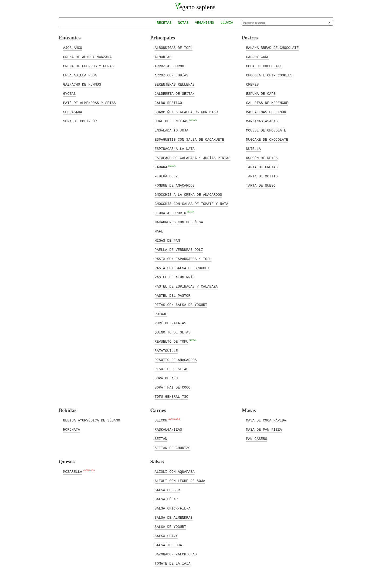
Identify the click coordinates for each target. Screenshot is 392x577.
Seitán (161, 438)
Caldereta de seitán (175, 93)
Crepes (252, 84)
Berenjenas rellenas (175, 84)
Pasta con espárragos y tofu (183, 259)
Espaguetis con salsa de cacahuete (189, 139)
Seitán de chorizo (173, 448)
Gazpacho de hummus (82, 84)
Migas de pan (167, 240)
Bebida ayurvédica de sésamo (92, 420)
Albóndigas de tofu (174, 48)
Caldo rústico (168, 103)
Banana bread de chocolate (272, 48)
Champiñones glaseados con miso (186, 112)
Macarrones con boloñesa (179, 222)
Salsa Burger (167, 490)
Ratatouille (166, 350)
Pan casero (256, 438)
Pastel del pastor (173, 295)
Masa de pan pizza (264, 429)
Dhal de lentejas (172, 121)
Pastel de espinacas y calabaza (186, 286)
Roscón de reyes (262, 158)
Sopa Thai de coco (173, 387)
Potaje (161, 314)
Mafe (159, 231)
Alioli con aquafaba (175, 471)
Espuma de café (261, 93)
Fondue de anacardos (175, 185)
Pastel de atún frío (175, 277)
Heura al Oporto (170, 213)
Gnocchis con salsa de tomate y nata (192, 204)
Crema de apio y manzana (87, 57)
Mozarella (73, 471)
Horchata (72, 429)
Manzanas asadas (262, 121)
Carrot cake (258, 57)
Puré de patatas (170, 323)
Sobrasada (73, 112)
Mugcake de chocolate (267, 139)
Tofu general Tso (172, 396)
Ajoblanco (73, 48)
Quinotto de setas (173, 332)
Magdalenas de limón (266, 112)
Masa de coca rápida (266, 420)
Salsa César (166, 499)
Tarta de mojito (262, 176)
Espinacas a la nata (175, 149)
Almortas (163, 57)
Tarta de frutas (262, 167)
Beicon (161, 420)
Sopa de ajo (166, 378)
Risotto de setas (172, 369)
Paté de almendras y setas (89, 103)
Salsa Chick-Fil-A (173, 508)
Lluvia (227, 23)
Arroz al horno (169, 66)
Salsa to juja (168, 545)
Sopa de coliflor (80, 121)
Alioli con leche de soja (180, 481)
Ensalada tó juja (172, 130)
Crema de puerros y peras (88, 66)
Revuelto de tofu (172, 341)
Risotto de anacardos (176, 360)
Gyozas (70, 93)
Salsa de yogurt (170, 527)
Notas (183, 23)
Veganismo (204, 23)
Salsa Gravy (166, 536)
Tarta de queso (261, 185)
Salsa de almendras (174, 517)
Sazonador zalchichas (176, 554)
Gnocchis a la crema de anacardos (188, 194)
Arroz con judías (172, 75)
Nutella (253, 149)
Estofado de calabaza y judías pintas (193, 158)
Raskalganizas (168, 429)
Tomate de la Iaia (173, 563)
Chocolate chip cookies (269, 75)
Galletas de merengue (267, 103)
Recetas (164, 23)
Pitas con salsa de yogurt (181, 305)
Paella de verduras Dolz (179, 249)
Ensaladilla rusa (80, 75)
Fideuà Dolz (166, 176)
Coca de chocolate (264, 66)
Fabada (161, 167)
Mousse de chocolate (266, 130)
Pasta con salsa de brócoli (182, 268)
